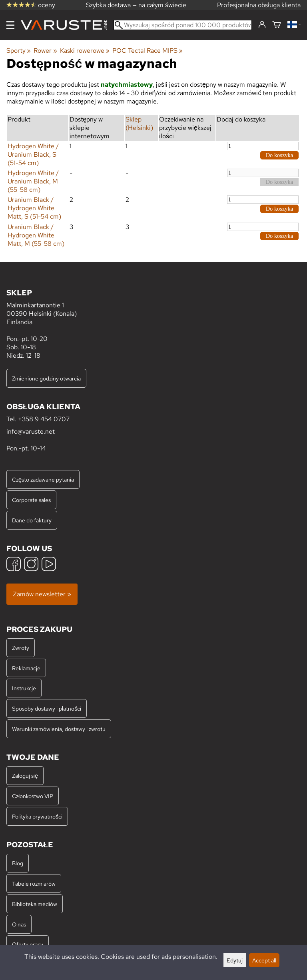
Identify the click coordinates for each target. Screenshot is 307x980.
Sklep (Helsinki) (139, 123)
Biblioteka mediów (35, 904)
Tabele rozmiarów (34, 883)
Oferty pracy (28, 944)
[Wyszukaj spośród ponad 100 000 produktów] (183, 25)
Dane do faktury (32, 520)
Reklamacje (26, 668)
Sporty (19, 51)
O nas (19, 924)
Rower (45, 51)
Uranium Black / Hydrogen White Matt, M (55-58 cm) (36, 235)
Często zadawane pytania (43, 479)
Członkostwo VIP (33, 796)
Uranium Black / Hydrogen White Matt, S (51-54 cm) (34, 208)
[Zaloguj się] (262, 25)
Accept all (264, 960)
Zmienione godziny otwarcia (46, 378)
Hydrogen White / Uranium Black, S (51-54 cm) (33, 154)
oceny (31, 5)
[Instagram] (31, 565)
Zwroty (21, 648)
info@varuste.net (31, 431)
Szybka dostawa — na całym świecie (136, 5)
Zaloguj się (25, 776)
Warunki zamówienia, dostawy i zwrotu (59, 729)
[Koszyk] (277, 25)
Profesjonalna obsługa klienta (259, 5)
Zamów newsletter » (42, 594)
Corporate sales (31, 500)
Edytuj (235, 960)
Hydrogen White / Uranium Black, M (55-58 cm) (33, 181)
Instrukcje (24, 688)
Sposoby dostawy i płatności (47, 708)
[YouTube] (49, 565)
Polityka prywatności (37, 816)
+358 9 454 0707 (44, 419)
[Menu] (10, 25)
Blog (18, 863)
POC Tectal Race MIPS (148, 51)
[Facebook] (14, 565)
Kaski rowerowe (85, 51)
